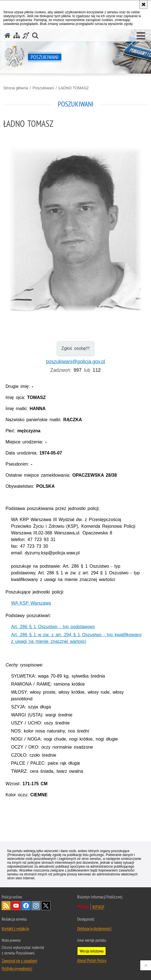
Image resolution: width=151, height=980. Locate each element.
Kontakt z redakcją (15, 928)
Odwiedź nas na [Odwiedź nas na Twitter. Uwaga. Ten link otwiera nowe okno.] (46, 906)
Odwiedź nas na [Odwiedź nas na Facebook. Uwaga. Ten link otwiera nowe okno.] (26, 906)
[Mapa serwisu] (17, 35)
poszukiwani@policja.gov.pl (75, 362)
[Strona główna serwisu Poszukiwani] (7, 35)
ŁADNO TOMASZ (74, 88)
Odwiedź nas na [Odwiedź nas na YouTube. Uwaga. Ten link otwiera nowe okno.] (16, 906)
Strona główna (16, 88)
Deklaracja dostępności (94, 928)
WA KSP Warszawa (31, 603)
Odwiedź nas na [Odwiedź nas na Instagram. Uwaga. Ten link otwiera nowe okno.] (36, 906)
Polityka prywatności (17, 968)
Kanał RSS (6, 906)
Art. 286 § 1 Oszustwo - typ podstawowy (53, 627)
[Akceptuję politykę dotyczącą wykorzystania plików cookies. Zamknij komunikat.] (144, 4)
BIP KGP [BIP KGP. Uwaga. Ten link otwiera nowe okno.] (98, 907)
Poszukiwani (43, 88)
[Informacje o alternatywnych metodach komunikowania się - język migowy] (26, 35)
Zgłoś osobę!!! (76, 348)
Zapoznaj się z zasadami (19, 961)
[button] (141, 36)
